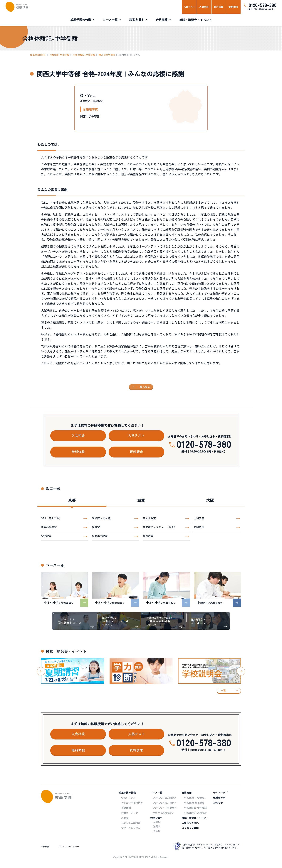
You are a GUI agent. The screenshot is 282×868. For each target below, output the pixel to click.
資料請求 (233, 7)
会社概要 (45, 846)
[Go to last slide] (41, 671)
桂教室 (96, 527)
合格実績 (162, 20)
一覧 (223, 690)
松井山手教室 (100, 536)
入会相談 (204, 7)
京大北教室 (149, 518)
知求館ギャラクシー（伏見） (160, 527)
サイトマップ (220, 793)
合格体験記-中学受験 (84, 55)
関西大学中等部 (107, 55)
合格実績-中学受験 (59, 55)
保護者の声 (219, 798)
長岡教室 (199, 527)
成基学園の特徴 (81, 20)
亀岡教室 (148, 536)
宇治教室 (46, 536)
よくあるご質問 (190, 828)
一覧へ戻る (144, 387)
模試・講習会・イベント (195, 20)
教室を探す (137, 20)
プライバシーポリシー (69, 846)
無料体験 (219, 7)
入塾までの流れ (190, 823)
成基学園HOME (38, 55)
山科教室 (199, 518)
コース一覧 (110, 20)
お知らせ (218, 803)
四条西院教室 (49, 527)
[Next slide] (241, 671)
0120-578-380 (263, 5)
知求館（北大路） (102, 518)
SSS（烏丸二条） (51, 518)
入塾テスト (189, 7)
